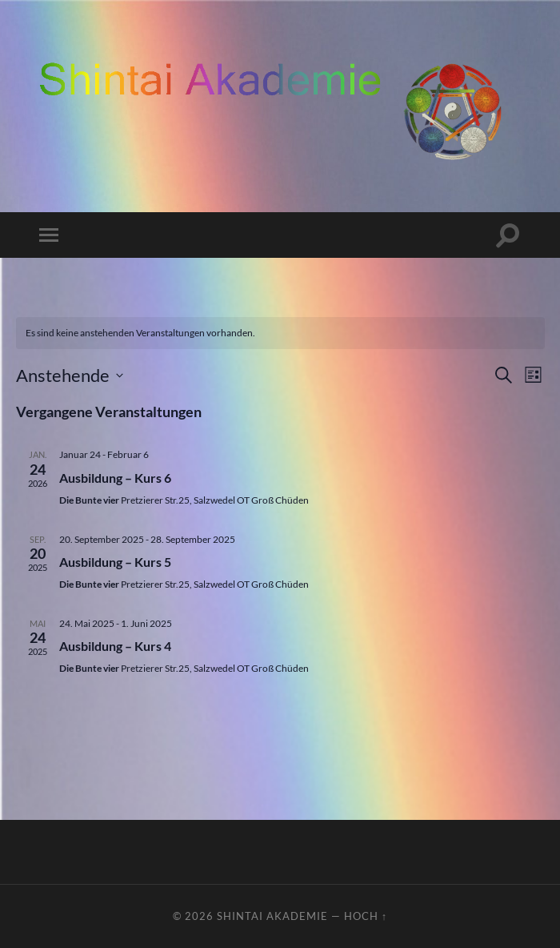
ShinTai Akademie (272, 916)
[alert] (280, 333)
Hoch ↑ (366, 916)
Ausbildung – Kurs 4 (115, 646)
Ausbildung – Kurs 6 (115, 478)
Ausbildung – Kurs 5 (115, 562)
